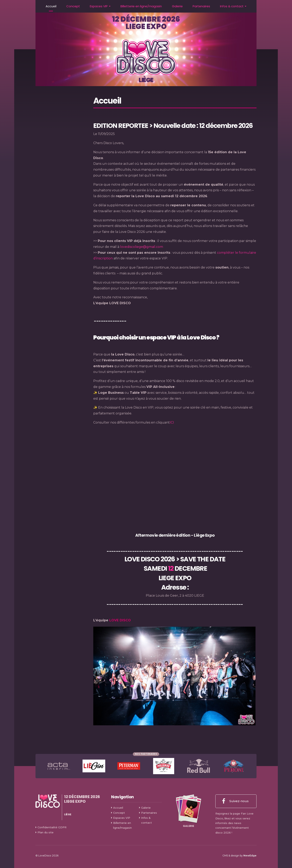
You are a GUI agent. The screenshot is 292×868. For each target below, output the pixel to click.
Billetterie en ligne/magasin (141, 6)
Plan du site (46, 832)
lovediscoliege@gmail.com (142, 247)
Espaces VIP (99, 6)
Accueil (51, 6)
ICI (172, 422)
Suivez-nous (235, 801)
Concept (73, 6)
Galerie (177, 6)
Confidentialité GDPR (52, 827)
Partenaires (201, 6)
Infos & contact (232, 6)
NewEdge (250, 856)
